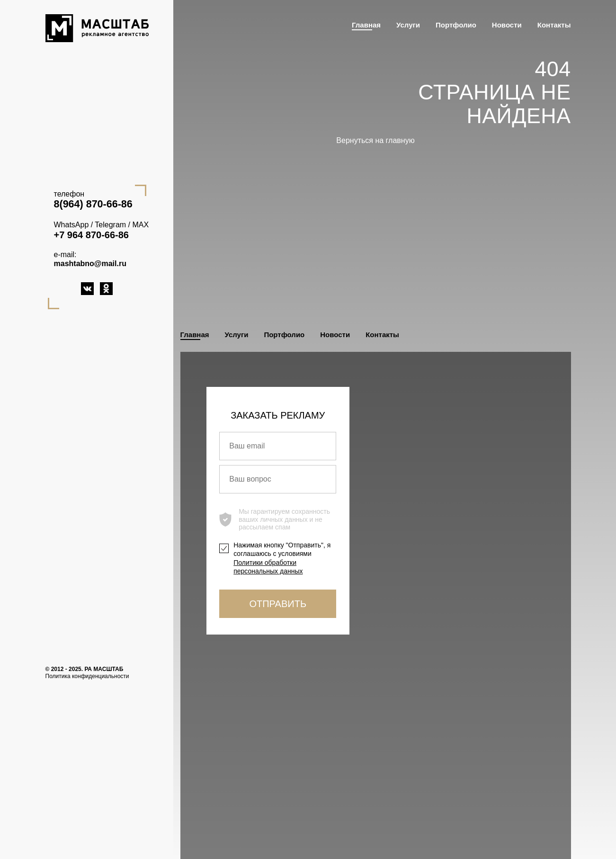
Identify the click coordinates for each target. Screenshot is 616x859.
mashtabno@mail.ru (90, 264)
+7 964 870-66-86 (91, 235)
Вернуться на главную (375, 140)
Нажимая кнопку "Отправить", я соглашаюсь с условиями (282, 558)
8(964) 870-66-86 (93, 204)
